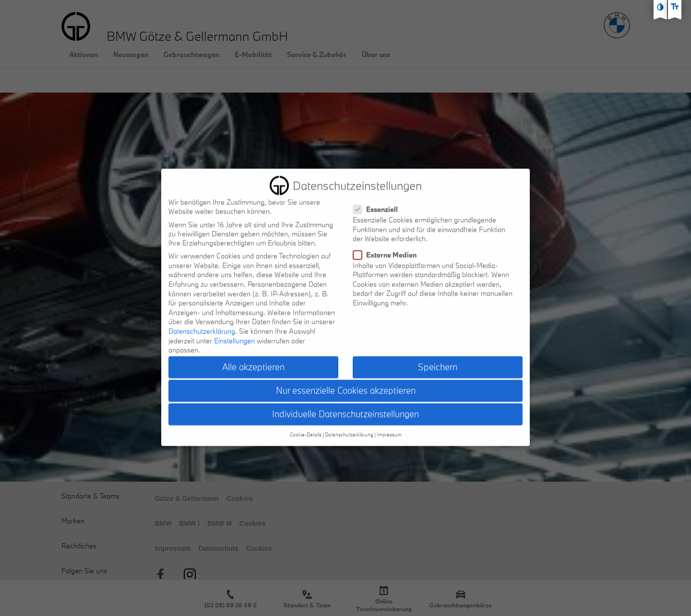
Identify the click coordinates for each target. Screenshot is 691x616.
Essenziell (378, 202)
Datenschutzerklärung (202, 324)
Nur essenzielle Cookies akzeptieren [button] (346, 383)
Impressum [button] (389, 427)
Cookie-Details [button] (306, 427)
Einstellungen (234, 333)
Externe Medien (388, 247)
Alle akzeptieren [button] (253, 359)
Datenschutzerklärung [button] (349, 427)
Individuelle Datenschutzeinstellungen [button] (345, 407)
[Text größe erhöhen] (675, 7)
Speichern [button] (438, 359)
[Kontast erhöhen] (660, 7)
